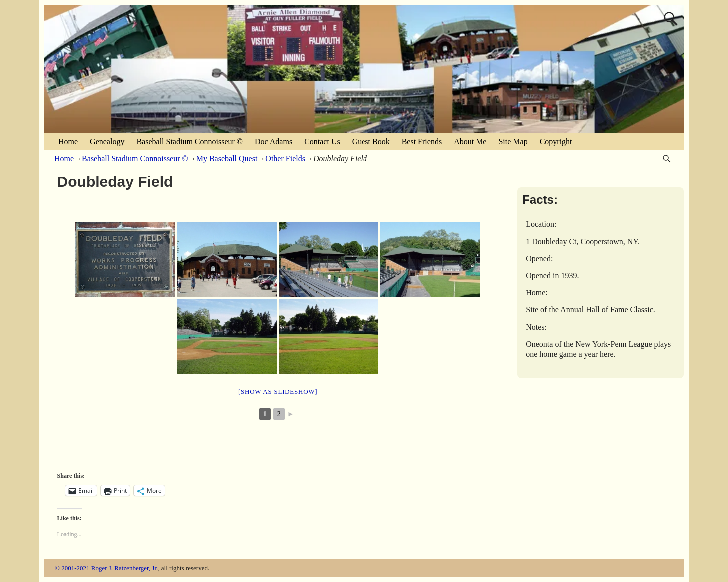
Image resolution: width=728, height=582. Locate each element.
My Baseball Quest (227, 158)
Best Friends (422, 142)
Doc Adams (273, 142)
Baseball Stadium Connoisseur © (189, 142)
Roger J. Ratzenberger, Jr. (125, 568)
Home (68, 142)
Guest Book (371, 142)
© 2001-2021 (72, 568)
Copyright (556, 142)
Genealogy (107, 142)
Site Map (513, 142)
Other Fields (285, 158)
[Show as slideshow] (278, 392)
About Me (470, 142)
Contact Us (322, 142)
